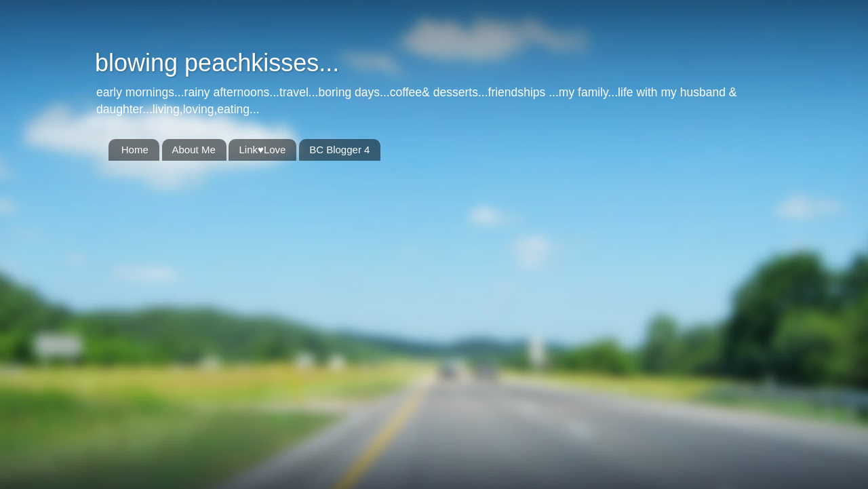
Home (135, 150)
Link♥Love (262, 150)
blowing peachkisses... (217, 63)
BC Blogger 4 (339, 150)
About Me (194, 150)
